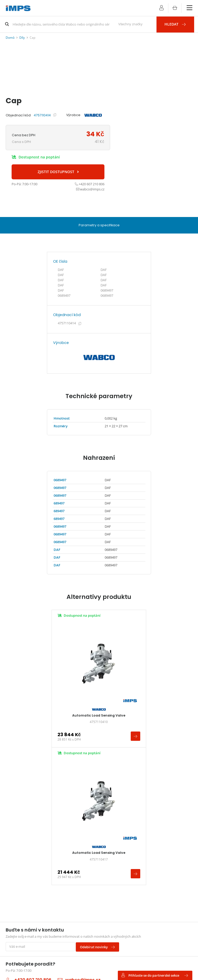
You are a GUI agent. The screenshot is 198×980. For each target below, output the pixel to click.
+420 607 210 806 (33, 804)
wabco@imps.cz (83, 804)
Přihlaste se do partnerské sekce (155, 975)
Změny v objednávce (90, 853)
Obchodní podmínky (90, 840)
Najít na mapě (16, 930)
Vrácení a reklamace (89, 861)
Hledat (178, 24)
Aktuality (17, 853)
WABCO (143, 840)
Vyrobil (55, 970)
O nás (15, 861)
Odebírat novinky (99, 771)
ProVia (142, 853)
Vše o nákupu (21, 846)
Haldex (143, 868)
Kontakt (16, 868)
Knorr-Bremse (148, 861)
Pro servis (18, 840)
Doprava (80, 846)
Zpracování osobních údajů (94, 868)
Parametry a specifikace (99, 224)
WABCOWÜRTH (149, 846)
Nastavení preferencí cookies (94, 970)
